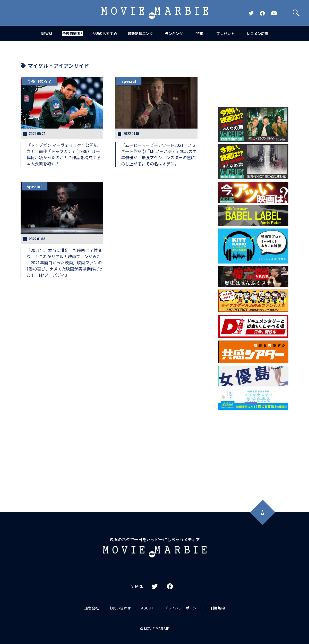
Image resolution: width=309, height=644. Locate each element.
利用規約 (218, 608)
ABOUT (147, 608)
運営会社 (92, 608)
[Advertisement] (253, 450)
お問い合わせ (120, 608)
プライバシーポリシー (182, 608)
